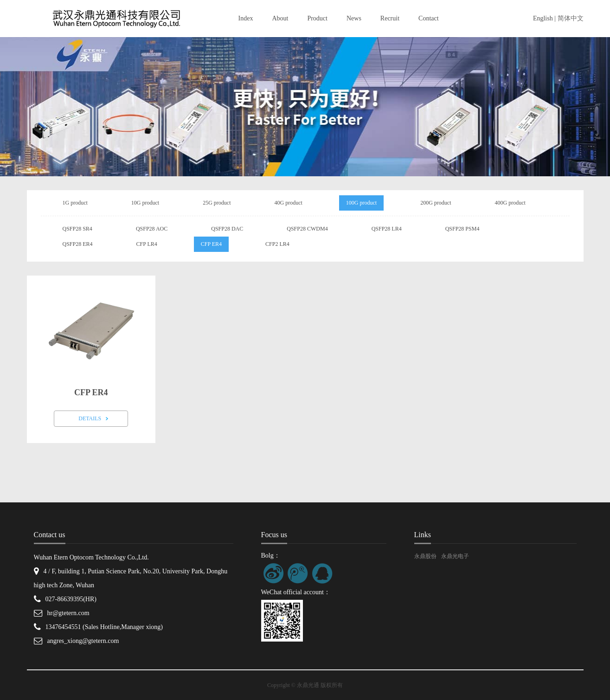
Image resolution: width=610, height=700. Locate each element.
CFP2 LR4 (277, 244)
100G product (361, 203)
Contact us (50, 535)
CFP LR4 (147, 244)
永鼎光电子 (455, 556)
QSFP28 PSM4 (462, 229)
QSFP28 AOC (152, 229)
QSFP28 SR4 (77, 229)
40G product (288, 203)
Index (246, 18)
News (354, 18)
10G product (145, 203)
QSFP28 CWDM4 (307, 229)
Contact (429, 18)
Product (317, 18)
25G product (217, 203)
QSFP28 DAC (227, 229)
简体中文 (571, 18)
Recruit (390, 18)
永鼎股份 (425, 556)
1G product (75, 203)
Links (423, 535)
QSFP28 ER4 (78, 244)
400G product (510, 203)
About (280, 18)
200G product (436, 203)
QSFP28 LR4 (387, 229)
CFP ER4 (211, 244)
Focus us (274, 535)
